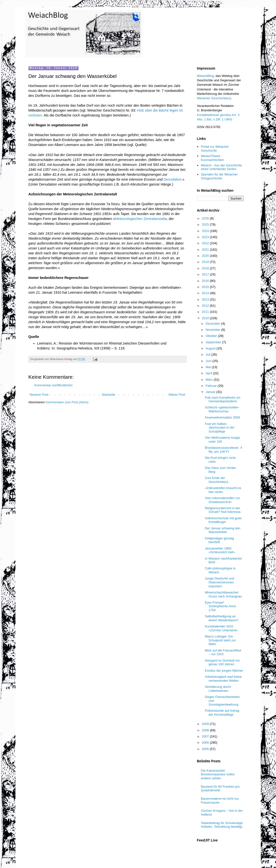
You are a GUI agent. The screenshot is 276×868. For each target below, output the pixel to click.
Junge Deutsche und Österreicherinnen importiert (219, 582)
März (210, 380)
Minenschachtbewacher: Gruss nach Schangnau (223, 594)
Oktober (212, 336)
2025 (206, 224)
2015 (206, 287)
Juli (208, 354)
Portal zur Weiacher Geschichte (215, 149)
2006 (206, 743)
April (209, 373)
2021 (206, 250)
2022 (206, 243)
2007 (206, 736)
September (214, 342)
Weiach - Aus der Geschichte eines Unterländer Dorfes (221, 167)
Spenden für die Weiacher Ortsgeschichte (219, 176)
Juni (209, 361)
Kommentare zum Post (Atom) (67, 402)
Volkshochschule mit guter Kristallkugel (223, 520)
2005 (206, 749)
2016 (206, 281)
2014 (206, 293)
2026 (206, 218)
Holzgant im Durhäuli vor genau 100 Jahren (222, 662)
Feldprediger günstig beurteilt (219, 540)
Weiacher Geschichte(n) (214, 98)
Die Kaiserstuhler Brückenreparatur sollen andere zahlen (218, 774)
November (213, 330)
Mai (209, 367)
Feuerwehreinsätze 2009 (222, 417)
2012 (206, 306)
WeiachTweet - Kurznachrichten (212, 158)
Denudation (173, 179)
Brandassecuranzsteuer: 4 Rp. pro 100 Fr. (223, 450)
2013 (206, 299)
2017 (206, 274)
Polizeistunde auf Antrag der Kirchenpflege (222, 713)
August (211, 348)
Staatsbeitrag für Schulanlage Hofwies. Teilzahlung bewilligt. (222, 825)
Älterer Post (177, 395)
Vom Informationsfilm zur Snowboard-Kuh (222, 500)
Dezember (213, 324)
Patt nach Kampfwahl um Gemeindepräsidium (223, 399)
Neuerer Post (39, 395)
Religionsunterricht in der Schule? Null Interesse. (223, 510)
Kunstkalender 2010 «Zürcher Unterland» (221, 628)
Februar (212, 386)
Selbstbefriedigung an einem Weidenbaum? (222, 618)
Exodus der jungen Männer (224, 671)
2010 (206, 318)
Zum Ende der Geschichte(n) (217, 480)
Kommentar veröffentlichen (54, 385)
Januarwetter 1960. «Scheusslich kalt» (220, 550)
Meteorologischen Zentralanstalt (140, 219)
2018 (206, 268)
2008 (206, 730)
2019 (206, 262)
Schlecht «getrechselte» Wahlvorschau (222, 409)
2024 (206, 231)
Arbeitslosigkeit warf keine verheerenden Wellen (223, 679)
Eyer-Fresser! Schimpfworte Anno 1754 (220, 606)
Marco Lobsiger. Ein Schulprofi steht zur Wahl (220, 640)
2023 (206, 237)
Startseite (108, 395)
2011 (206, 312)
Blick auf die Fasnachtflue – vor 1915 (223, 652)
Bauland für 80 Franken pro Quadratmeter (220, 788)
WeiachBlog (205, 76)
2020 (206, 256)
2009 (206, 724)
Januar (211, 392)
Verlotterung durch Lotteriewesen (218, 689)
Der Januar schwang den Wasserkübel (223, 530)
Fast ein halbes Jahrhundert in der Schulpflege (220, 428)
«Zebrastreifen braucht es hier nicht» (223, 490)
